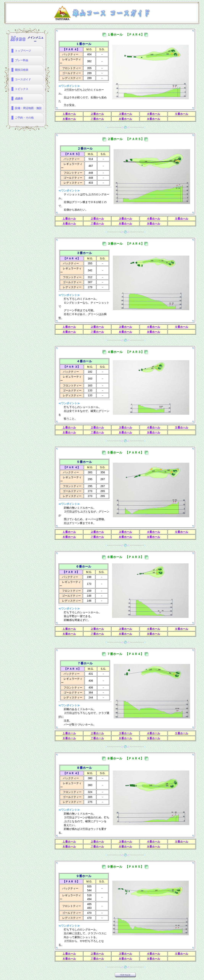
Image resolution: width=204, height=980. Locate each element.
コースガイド (23, 79)
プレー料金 (22, 60)
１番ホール (69, 114)
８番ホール (125, 119)
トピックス (22, 89)
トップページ (23, 51)
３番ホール (125, 114)
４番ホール (153, 114)
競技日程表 (22, 70)
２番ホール (97, 114)
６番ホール (69, 119)
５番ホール (181, 114)
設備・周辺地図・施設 (28, 108)
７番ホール (97, 119)
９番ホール (153, 119)
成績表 (19, 99)
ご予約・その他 (24, 118)
